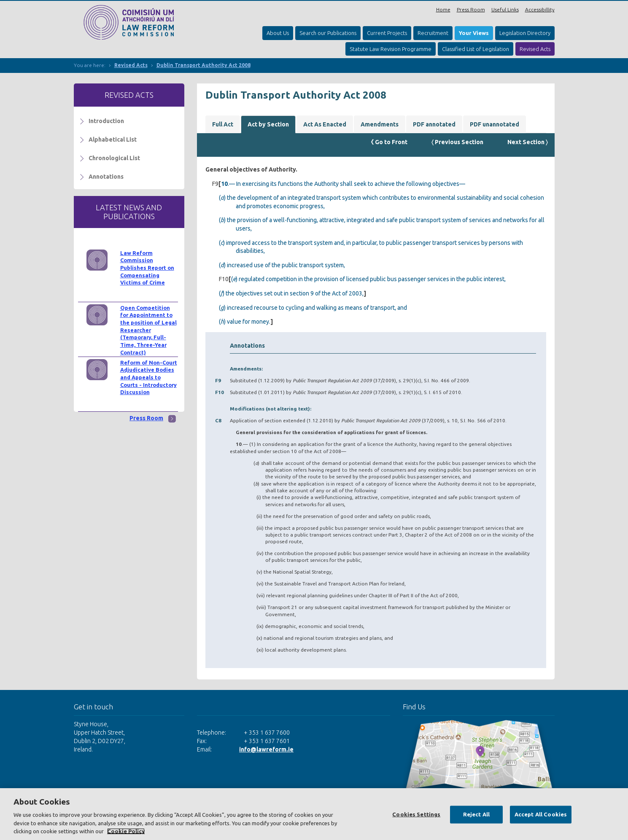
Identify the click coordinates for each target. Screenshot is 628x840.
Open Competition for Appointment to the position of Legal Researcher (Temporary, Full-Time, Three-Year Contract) (148, 330)
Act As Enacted (325, 124)
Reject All (476, 814)
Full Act (223, 124)
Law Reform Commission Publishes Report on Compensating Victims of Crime (147, 268)
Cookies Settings (416, 814)
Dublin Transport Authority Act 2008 (203, 65)
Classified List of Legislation (476, 49)
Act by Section (268, 124)
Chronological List (114, 158)
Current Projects (387, 33)
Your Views (474, 33)
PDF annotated (434, 124)
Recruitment (433, 33)
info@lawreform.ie (266, 749)
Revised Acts (535, 49)
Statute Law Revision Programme (391, 49)
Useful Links (505, 9)
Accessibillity (540, 9)
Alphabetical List (113, 140)
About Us (278, 33)
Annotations (106, 177)
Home (443, 9)
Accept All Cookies (541, 814)
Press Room (471, 9)
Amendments (380, 124)
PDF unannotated (495, 124)
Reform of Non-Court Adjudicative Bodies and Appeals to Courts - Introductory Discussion (149, 377)
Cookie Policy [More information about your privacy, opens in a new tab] (126, 831)
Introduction (106, 121)
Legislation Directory (525, 33)
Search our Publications (328, 33)
